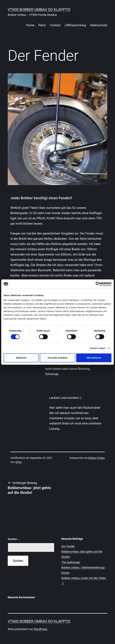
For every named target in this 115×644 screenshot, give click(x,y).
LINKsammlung (75, 25)
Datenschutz (99, 25)
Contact (55, 25)
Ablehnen (21, 358)
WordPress (41, 629)
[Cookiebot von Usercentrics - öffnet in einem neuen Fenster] (98, 284)
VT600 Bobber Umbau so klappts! (39, 10)
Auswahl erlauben (57, 358)
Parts (42, 25)
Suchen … (14, 539)
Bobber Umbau (96, 458)
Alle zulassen (94, 358)
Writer (19, 462)
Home (30, 25)
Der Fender (68, 546)
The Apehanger (71, 562)
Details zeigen (98, 348)
